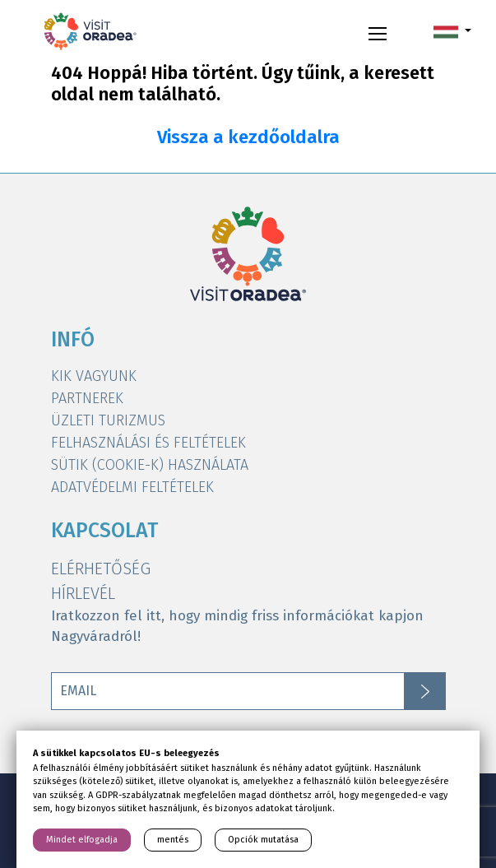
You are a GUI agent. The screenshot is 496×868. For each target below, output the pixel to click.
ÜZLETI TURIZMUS (108, 420)
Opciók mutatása (263, 840)
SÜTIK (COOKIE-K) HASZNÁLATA (150, 465)
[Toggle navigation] (378, 31)
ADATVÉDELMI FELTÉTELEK (132, 487)
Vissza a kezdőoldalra (248, 137)
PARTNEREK (87, 398)
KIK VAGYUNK (94, 376)
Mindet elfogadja (82, 840)
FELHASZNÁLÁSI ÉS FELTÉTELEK (148, 443)
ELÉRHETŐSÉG (101, 569)
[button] (452, 31)
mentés (173, 840)
